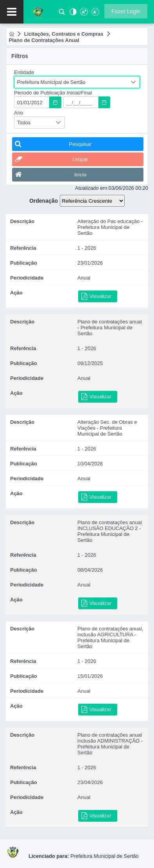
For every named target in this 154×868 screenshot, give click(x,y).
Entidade (24, 72)
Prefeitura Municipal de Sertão (51, 82)
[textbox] (32, 102)
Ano (19, 113)
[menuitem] (12, 34)
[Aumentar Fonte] (84, 14)
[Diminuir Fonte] (95, 14)
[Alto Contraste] (72, 14)
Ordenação (44, 201)
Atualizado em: (92, 188)
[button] (126, 11)
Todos (24, 123)
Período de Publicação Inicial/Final (53, 93)
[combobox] (77, 82)
